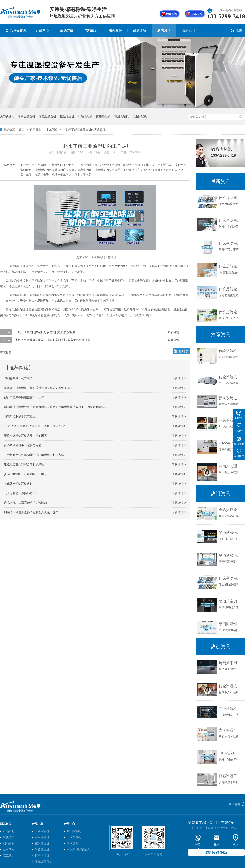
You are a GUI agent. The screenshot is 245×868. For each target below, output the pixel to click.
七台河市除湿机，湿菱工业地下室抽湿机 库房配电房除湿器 (53, 340)
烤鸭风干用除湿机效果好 (231, 663)
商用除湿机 (121, 116)
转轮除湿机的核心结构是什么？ (231, 377)
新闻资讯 (164, 30)
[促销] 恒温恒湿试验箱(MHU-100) (25, 474)
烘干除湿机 (74, 831)
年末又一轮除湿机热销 (18, 484)
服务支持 (115, 30)
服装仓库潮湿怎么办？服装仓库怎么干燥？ (31, 512)
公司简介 (9, 849)
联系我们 (188, 30)
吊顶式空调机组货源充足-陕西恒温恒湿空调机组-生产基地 (231, 601)
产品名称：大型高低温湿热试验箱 (26, 503)
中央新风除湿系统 (78, 849)
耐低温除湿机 (48, 116)
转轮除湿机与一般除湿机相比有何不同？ (231, 686)
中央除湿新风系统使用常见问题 (231, 420)
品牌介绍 (140, 30)
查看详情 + (175, 332)
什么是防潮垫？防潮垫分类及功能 (231, 221)
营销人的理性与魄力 (231, 466)
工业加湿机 (74, 837)
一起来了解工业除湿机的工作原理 (84, 129)
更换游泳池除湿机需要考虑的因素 (26, 436)
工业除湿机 (140, 116)
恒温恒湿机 (67, 116)
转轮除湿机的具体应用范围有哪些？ (231, 351)
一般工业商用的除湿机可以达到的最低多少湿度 (45, 332)
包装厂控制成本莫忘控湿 (20, 416)
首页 (22, 129)
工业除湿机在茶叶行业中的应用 (231, 709)
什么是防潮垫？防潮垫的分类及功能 (231, 243)
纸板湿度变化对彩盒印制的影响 (24, 464)
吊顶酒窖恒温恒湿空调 (231, 533)
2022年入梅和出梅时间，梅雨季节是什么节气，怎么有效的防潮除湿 (231, 443)
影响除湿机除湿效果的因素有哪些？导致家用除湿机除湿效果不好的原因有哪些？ (56, 407)
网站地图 (234, 804)
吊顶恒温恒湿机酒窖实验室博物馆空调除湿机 (231, 624)
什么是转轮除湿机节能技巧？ (231, 289)
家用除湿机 (103, 116)
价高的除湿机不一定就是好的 (23, 445)
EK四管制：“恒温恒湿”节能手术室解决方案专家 (231, 753)
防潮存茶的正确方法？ (18, 378)
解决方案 (67, 30)
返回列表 (181, 351)
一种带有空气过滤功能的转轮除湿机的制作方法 (34, 455)
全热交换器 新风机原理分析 (231, 510)
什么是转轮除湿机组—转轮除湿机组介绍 (231, 312)
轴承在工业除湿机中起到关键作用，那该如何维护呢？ (38, 388)
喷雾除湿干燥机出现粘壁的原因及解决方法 (231, 776)
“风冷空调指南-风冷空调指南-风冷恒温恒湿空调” (35, 426)
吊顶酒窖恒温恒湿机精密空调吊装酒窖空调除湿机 (231, 555)
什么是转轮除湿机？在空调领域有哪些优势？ (231, 266)
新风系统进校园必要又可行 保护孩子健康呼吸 (231, 398)
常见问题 (52, 129)
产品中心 (42, 30)
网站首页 (6, 824)
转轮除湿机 (85, 116)
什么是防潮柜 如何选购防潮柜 (231, 198)
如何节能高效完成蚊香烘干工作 (24, 397)
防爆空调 (72, 843)
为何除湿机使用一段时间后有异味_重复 (231, 730)
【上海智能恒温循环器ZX (20, 493)
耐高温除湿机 (27, 116)
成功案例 (91, 30)
